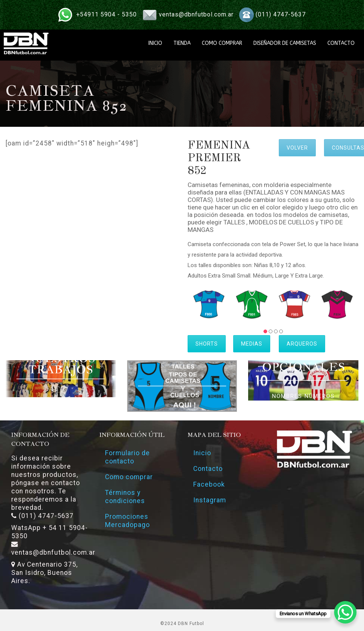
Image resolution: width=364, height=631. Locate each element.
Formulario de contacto (127, 457)
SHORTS (207, 344)
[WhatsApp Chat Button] (345, 612)
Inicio (202, 453)
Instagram (210, 500)
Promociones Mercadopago (127, 521)
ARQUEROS (302, 344)
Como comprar (129, 477)
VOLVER (297, 148)
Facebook (209, 484)
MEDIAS (252, 344)
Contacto (208, 469)
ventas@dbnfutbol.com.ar (196, 14)
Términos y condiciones (125, 497)
